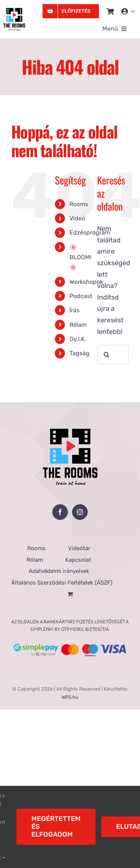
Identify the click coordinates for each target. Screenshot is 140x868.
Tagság (80, 353)
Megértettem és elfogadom (56, 827)
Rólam (78, 325)
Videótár (79, 548)
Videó (77, 218)
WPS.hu (70, 697)
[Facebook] (60, 512)
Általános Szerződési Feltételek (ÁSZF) (62, 583)
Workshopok (86, 282)
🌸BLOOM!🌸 (80, 257)
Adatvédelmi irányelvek (59, 571)
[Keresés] (107, 354)
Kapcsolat (78, 560)
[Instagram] (80, 512)
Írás (74, 310)
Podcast (81, 296)
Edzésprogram (90, 232)
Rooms (79, 204)
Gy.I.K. (78, 339)
